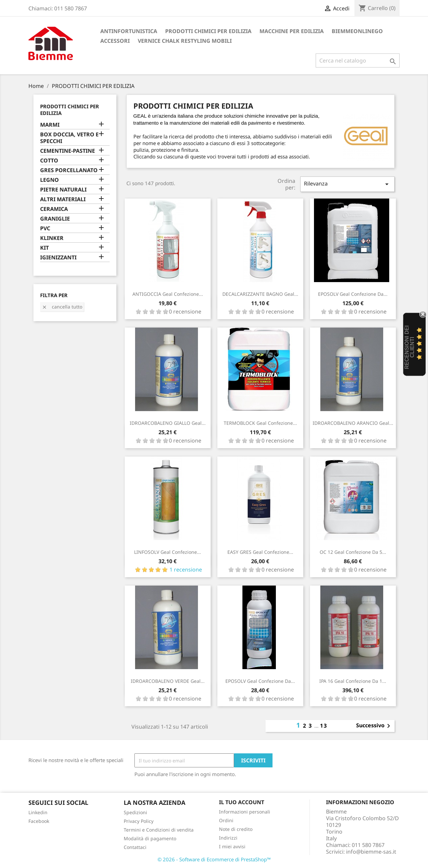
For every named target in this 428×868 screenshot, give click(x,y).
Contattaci (135, 847)
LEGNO (49, 180)
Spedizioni (135, 812)
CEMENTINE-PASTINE (68, 151)
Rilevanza (347, 184)
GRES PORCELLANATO (69, 170)
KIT (44, 248)
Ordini (226, 820)
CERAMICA (54, 209)
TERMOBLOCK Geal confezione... (260, 423)
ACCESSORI (115, 41)
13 (324, 726)
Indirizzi (228, 838)
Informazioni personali (245, 812)
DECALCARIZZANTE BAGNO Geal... (260, 294)
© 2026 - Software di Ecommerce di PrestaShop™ (214, 859)
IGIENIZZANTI (58, 258)
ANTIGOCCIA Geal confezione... (168, 294)
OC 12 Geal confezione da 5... (353, 552)
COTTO (49, 161)
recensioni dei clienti (409, 347)
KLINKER (52, 238)
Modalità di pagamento (150, 838)
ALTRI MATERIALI (63, 199)
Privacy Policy (139, 821)
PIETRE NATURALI (63, 190)
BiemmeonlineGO (357, 31)
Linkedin (38, 812)
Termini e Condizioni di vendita (159, 830)
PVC (45, 228)
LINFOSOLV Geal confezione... (168, 552)
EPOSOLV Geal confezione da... (353, 294)
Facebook (39, 821)
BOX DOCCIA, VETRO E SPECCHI (69, 138)
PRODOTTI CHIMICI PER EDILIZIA (208, 31)
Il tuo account (242, 802)
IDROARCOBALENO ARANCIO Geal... (353, 423)
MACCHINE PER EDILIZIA (292, 31)
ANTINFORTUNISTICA (129, 31)
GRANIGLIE (55, 219)
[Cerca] (358, 60)
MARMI (50, 125)
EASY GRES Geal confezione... (260, 552)
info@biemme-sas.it (371, 852)
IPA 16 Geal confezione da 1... (353, 681)
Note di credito (236, 829)
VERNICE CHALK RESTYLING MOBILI (185, 41)
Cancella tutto (62, 307)
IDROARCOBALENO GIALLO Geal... (168, 423)
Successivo (374, 726)
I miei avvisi (232, 846)
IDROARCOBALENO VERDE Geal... (168, 681)
